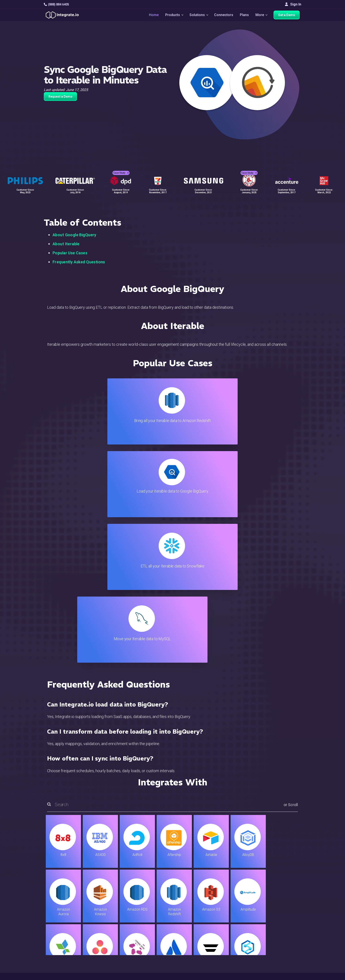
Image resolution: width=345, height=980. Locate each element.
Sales (106, 930)
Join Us (283, 930)
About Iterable (66, 244)
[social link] (46, 935)
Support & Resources (204, 912)
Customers (285, 901)
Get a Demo (288, 16)
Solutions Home (114, 901)
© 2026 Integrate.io (57, 976)
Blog (191, 901)
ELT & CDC (110, 912)
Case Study (121, 170)
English (283, 946)
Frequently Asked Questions (79, 262)
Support (108, 936)
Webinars (284, 912)
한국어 (282, 958)
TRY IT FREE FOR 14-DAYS (89, 842)
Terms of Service (289, 976)
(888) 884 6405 (56, 4)
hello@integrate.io (63, 912)
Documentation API (203, 930)
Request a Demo (60, 97)
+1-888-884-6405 (62, 925)
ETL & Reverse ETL (117, 907)
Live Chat (195, 907)
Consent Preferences (204, 960)
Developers (111, 942)
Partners (284, 924)
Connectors (224, 16)
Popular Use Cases (70, 253)
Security (194, 936)
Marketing (110, 924)
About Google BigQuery (74, 235)
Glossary (195, 954)
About (282, 918)
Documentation (199, 924)
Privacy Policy (199, 948)
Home (152, 16)
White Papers (287, 907)
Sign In (293, 4)
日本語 (282, 952)
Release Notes (113, 948)
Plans (245, 16)
